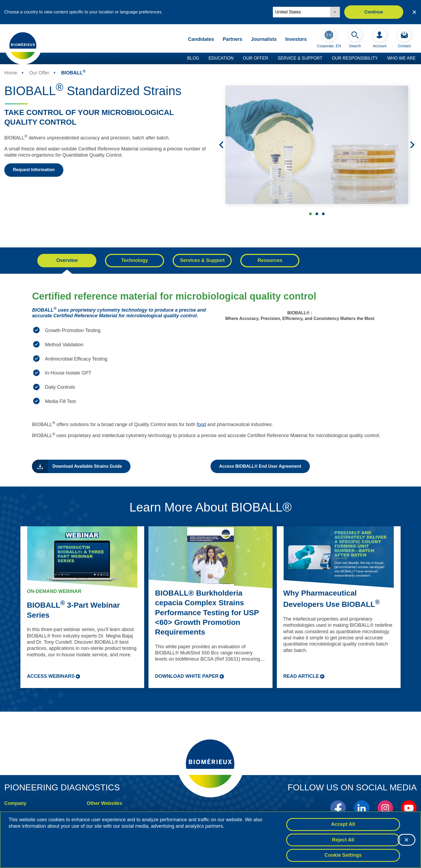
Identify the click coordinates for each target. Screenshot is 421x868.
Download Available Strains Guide (87, 466)
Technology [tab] (135, 260)
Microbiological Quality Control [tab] (323, 214)
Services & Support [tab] (202, 260)
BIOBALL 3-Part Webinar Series (73, 610)
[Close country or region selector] (414, 12)
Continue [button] (374, 12)
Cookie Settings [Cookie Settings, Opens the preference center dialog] (343, 856)
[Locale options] (306, 12)
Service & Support (300, 58)
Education (221, 58)
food (201, 424)
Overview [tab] (67, 260)
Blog (193, 58)
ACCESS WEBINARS (51, 676)
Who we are (401, 58)
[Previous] (221, 145)
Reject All (343, 840)
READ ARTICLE (301, 676)
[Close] (407, 840)
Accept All (343, 824)
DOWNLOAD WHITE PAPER (187, 676)
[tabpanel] (210, 382)
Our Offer (256, 58)
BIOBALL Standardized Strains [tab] (310, 214)
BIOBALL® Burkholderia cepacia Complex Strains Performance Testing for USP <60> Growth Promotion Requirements (207, 613)
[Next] (412, 145)
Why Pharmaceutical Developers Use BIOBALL (332, 599)
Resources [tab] (270, 260)
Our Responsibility (355, 58)
